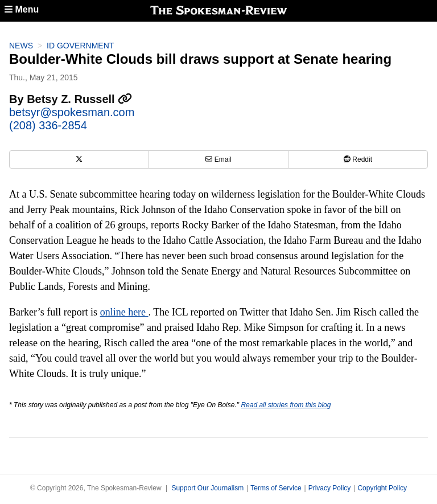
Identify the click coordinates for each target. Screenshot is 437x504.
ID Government (80, 46)
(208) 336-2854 (48, 125)
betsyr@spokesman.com (72, 112)
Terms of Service (276, 488)
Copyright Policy (382, 488)
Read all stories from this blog (286, 405)
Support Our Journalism (207, 488)
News (21, 46)
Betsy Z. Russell (79, 99)
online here (124, 312)
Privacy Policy (330, 488)
